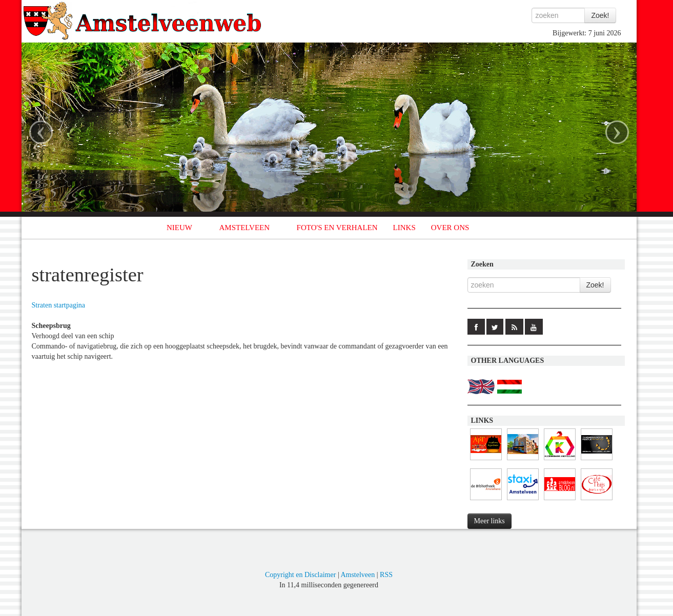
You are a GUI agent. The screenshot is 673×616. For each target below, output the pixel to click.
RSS (386, 575)
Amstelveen (358, 575)
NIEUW (179, 228)
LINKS (404, 228)
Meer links (490, 521)
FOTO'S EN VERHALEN (337, 228)
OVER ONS (450, 228)
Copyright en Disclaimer (300, 575)
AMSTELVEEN (244, 228)
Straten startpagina (59, 305)
